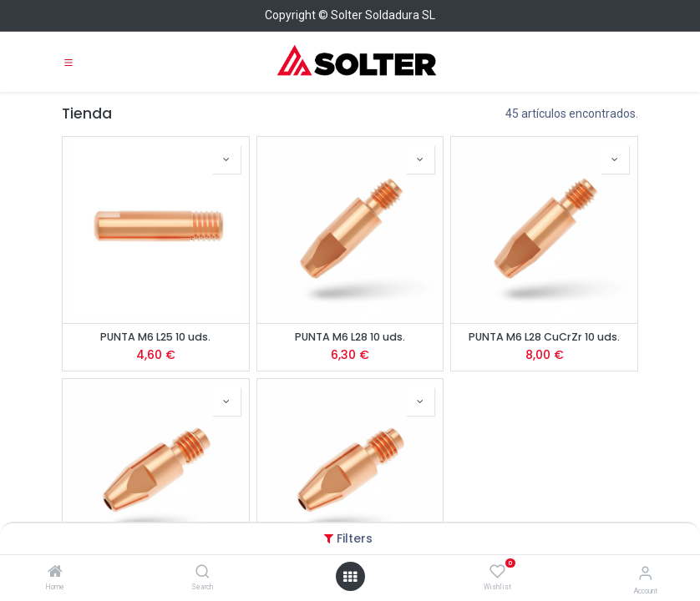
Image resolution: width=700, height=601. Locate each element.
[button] (226, 159)
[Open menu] (350, 577)
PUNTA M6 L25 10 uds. (155, 337)
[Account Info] (645, 573)
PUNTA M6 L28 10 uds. (350, 337)
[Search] (203, 573)
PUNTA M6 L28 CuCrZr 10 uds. (544, 337)
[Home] (55, 573)
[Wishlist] (497, 572)
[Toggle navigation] (68, 62)
